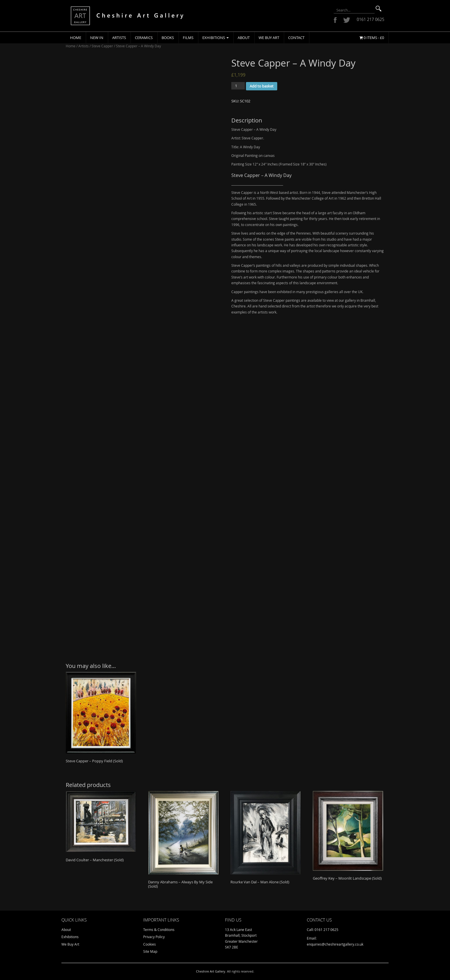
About (244, 38)
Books (168, 38)
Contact (296, 38)
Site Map (150, 951)
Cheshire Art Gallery (211, 971)
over (347, 292)
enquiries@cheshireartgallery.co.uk (335, 944)
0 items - (372, 38)
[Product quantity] (238, 86)
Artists (119, 38)
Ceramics (144, 38)
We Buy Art (269, 38)
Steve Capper (102, 46)
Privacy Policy (154, 937)
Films (188, 38)
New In (97, 38)
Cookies (150, 944)
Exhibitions (216, 38)
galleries (331, 292)
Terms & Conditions (159, 930)
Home (76, 38)
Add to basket (262, 86)
